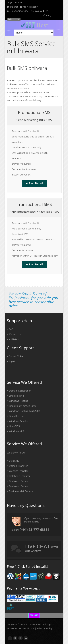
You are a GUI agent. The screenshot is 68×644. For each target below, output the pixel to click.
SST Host (36, 625)
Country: (48, 15)
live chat (12, 7)
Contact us (36, 11)
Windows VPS (16, 431)
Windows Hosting (17, 401)
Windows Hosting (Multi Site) (23, 411)
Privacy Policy (44, 629)
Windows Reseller (18, 421)
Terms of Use (26, 629)
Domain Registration (19, 391)
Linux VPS (13, 426)
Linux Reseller (16, 416)
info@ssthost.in (29, 7)
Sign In (12, 361)
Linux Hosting (15, 396)
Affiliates (13, 339)
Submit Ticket (15, 356)
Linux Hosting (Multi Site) (21, 406)
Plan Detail (34, 183)
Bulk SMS (13, 461)
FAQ (10, 329)
